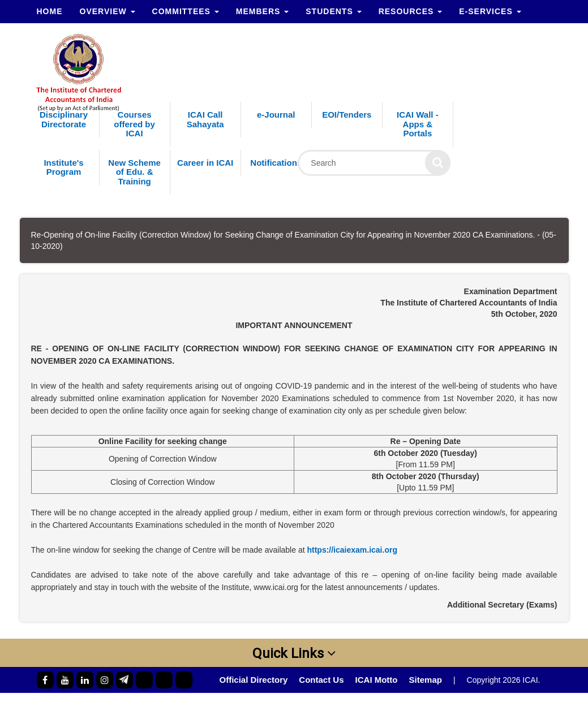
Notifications (276, 163)
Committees (186, 11)
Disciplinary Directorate (64, 119)
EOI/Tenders (347, 115)
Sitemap (426, 680)
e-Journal (276, 115)
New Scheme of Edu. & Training (134, 172)
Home (50, 11)
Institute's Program (63, 167)
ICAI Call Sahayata (205, 119)
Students (333, 11)
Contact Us (321, 680)
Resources (411, 11)
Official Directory (253, 680)
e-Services (490, 11)
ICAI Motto (377, 680)
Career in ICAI (205, 163)
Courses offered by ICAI (134, 124)
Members (262, 11)
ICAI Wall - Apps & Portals (418, 124)
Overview (108, 11)
